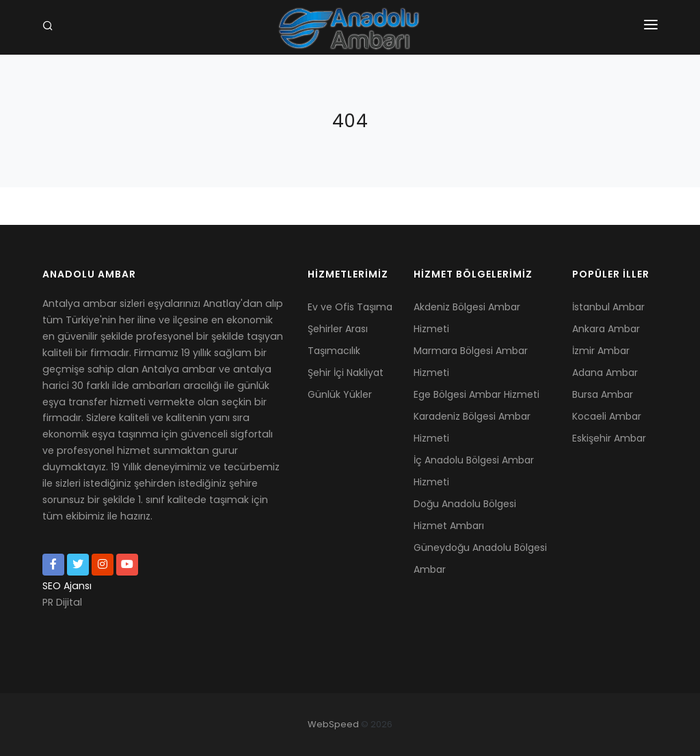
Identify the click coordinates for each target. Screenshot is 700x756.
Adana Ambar (605, 373)
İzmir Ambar (601, 351)
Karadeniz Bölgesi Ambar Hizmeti (472, 427)
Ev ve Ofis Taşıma (350, 307)
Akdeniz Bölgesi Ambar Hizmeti (467, 318)
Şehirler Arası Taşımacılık (338, 340)
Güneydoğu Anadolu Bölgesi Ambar (480, 558)
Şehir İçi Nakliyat (346, 373)
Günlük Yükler (340, 394)
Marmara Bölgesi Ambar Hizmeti (471, 362)
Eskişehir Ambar (609, 438)
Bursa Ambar (603, 394)
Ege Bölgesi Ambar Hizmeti (476, 394)
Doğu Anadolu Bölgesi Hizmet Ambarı (465, 515)
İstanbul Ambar (608, 307)
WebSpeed (333, 724)
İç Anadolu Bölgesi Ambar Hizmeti (474, 471)
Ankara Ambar (606, 329)
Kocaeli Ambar (607, 416)
